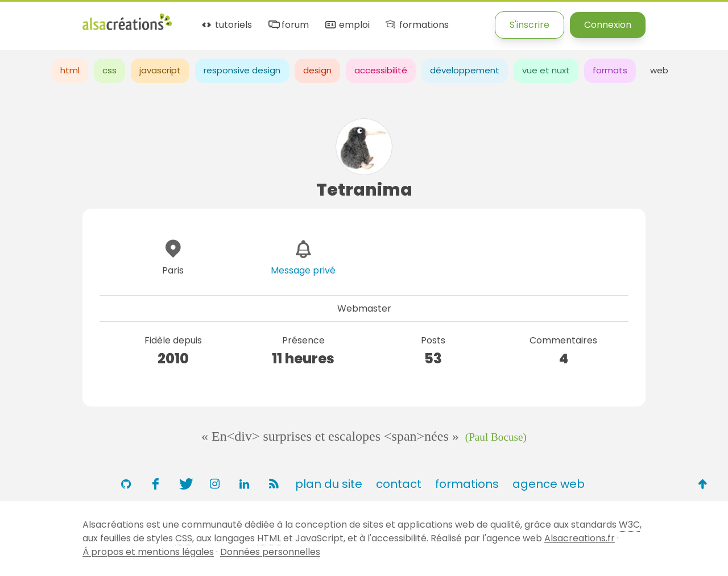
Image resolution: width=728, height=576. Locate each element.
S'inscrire (530, 25)
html (70, 70)
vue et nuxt (546, 70)
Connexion (608, 25)
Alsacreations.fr (580, 538)
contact (399, 484)
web (659, 70)
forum (288, 25)
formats (610, 70)
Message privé (303, 270)
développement (465, 70)
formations (416, 25)
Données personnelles (270, 552)
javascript (160, 70)
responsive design (242, 70)
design (317, 70)
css (109, 70)
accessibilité (381, 70)
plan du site (329, 484)
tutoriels (226, 25)
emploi (346, 25)
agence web (549, 484)
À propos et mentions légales (148, 552)
